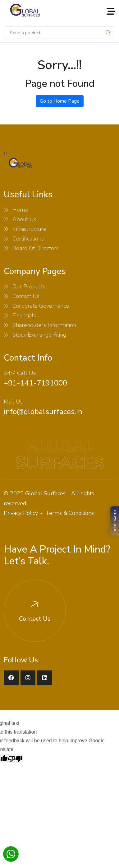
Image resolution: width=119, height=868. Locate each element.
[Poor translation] (15, 758)
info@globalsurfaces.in (43, 412)
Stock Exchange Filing (39, 335)
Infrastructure (29, 229)
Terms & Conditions (70, 513)
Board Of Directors (36, 248)
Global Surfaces (45, 493)
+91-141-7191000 (35, 383)
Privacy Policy (21, 513)
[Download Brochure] (115, 521)
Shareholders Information (44, 325)
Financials (24, 315)
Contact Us (26, 296)
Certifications (28, 239)
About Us (24, 219)
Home (20, 210)
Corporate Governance (41, 306)
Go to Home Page (60, 101)
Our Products (29, 287)
